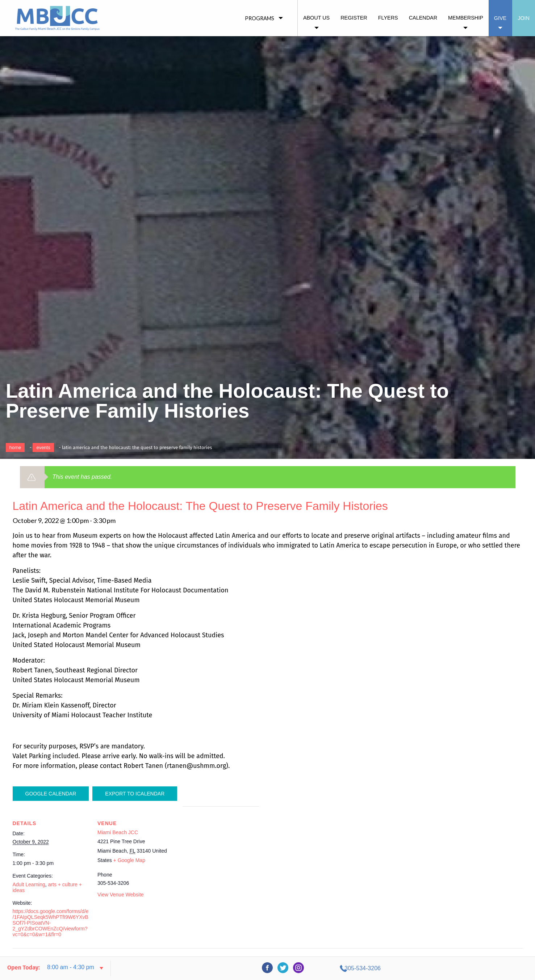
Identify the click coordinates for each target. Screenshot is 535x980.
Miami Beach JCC (118, 832)
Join (524, 18)
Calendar (423, 18)
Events (43, 447)
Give (500, 18)
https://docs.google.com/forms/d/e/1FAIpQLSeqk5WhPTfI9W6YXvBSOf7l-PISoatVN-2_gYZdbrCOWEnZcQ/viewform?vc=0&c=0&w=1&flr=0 (51, 923)
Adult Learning (29, 884)
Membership (466, 18)
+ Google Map (129, 860)
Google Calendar (51, 794)
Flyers (388, 18)
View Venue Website (121, 895)
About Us (316, 18)
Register (354, 18)
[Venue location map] (221, 856)
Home (15, 447)
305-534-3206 (463, 968)
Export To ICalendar (135, 794)
